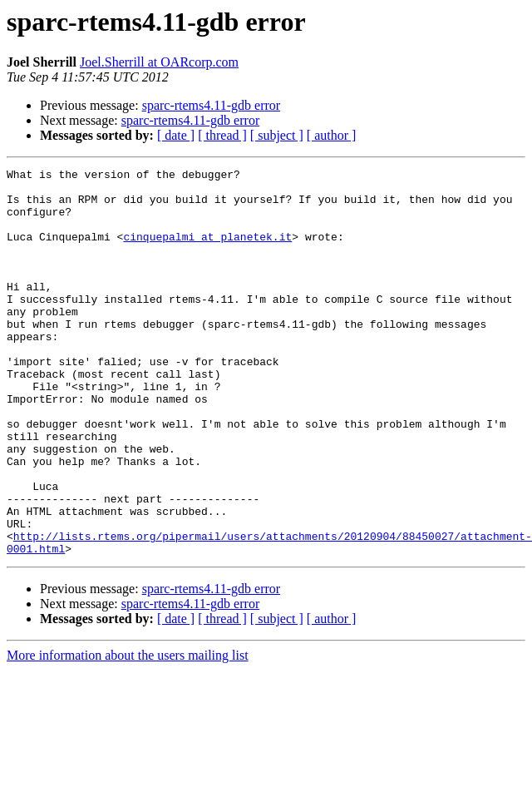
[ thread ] (222, 135)
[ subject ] (277, 135)
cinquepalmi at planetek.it (207, 251)
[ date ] (176, 135)
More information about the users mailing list (128, 733)
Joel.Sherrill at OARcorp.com (159, 62)
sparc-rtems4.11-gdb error (211, 105)
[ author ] (332, 135)
